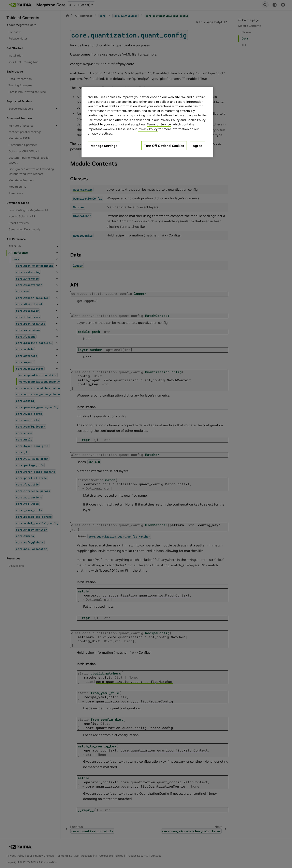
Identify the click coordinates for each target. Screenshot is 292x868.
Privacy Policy (170, 120)
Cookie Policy (196, 120)
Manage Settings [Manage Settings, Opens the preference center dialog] (104, 146)
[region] (147, 122)
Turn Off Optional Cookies (164, 146)
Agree (198, 146)
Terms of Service (159, 124)
